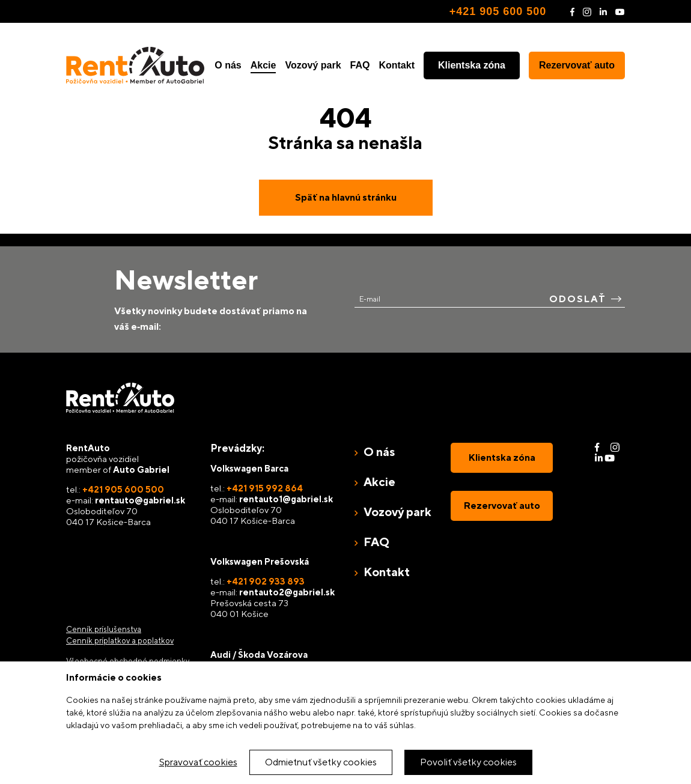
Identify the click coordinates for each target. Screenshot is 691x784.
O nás (228, 65)
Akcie (263, 65)
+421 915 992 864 (265, 488)
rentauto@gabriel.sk (140, 500)
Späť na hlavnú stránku (346, 197)
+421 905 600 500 (498, 11)
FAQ (360, 65)
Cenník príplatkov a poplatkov (120, 641)
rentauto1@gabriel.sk (286, 499)
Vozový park (313, 65)
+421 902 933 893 (266, 581)
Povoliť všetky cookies (468, 762)
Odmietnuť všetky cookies (321, 762)
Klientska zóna (472, 65)
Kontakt (397, 65)
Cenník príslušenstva (104, 629)
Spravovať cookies (198, 762)
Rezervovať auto (577, 65)
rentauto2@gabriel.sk (287, 592)
